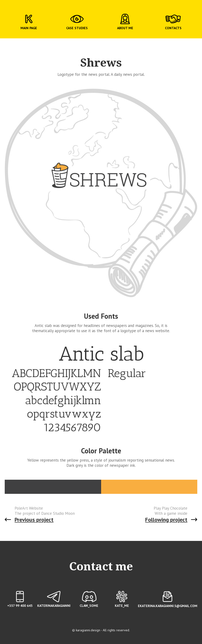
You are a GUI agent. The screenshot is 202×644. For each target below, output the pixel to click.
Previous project (34, 520)
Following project (166, 520)
